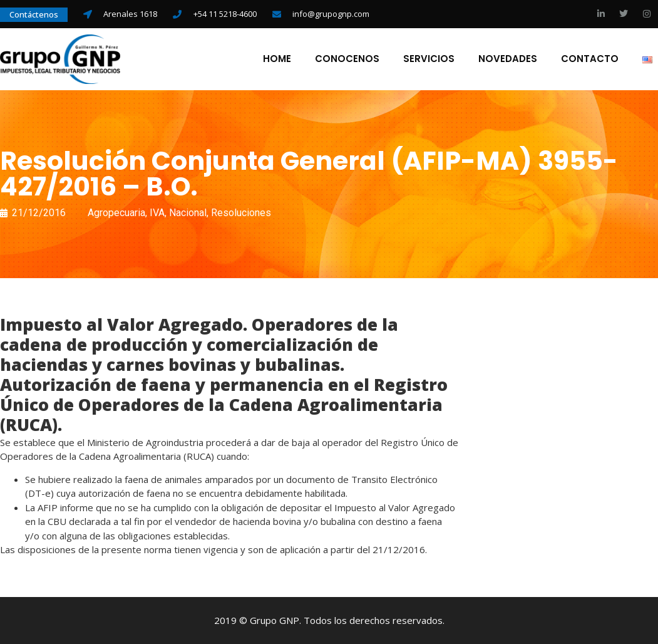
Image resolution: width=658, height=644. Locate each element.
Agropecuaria (116, 213)
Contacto (590, 59)
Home (277, 59)
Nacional (188, 213)
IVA (157, 213)
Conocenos (347, 59)
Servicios (429, 59)
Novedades (508, 59)
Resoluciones (241, 213)
